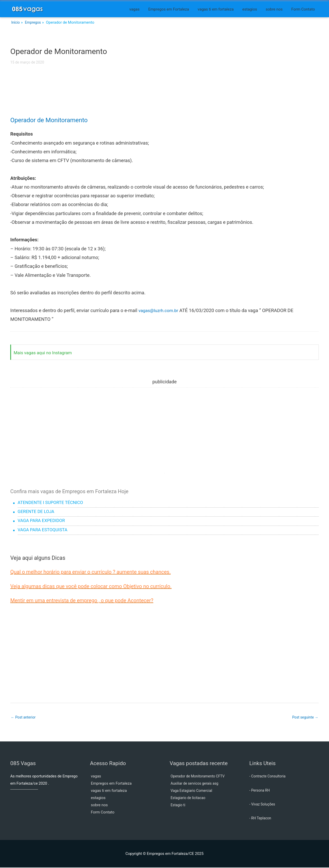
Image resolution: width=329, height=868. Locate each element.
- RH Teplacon (261, 819)
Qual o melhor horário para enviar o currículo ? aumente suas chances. (90, 572)
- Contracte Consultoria (269, 777)
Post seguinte (304, 717)
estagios (250, 9)
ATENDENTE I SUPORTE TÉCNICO (53, 503)
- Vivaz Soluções (263, 804)
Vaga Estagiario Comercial (193, 791)
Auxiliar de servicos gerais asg (197, 784)
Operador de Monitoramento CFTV (200, 777)
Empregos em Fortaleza (169, 9)
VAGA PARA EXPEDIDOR (43, 521)
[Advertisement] (164, 94)
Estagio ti (179, 805)
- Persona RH (261, 791)
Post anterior (24, 717)
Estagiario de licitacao (190, 798)
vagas (134, 9)
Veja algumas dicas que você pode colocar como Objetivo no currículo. (91, 586)
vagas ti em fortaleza (216, 9)
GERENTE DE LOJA (38, 512)
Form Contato (303, 9)
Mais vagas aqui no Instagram (45, 353)
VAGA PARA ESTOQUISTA (45, 530)
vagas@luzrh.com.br (160, 311)
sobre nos (274, 9)
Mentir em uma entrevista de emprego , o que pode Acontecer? (82, 600)
